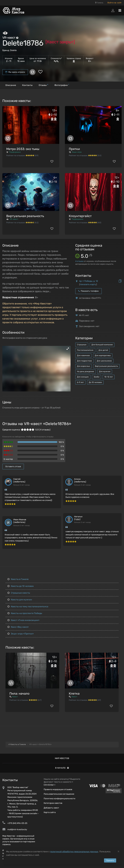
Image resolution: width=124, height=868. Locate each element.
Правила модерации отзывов (58, 789)
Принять (110, 860)
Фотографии (62, 85)
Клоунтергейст (80, 216)
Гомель (99, 3)
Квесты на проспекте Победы (25, 613)
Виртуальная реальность (25, 216)
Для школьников (104, 361)
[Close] (118, 851)
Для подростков (84, 361)
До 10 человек (95, 382)
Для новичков (83, 355)
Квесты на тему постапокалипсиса (28, 607)
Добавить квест (51, 808)
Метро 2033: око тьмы (23, 149)
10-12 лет (109, 377)
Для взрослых (83, 366)
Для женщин (83, 377)
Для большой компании (102, 345)
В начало (62, 768)
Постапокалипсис (85, 350)
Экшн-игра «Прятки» (21, 634)
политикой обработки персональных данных (74, 852)
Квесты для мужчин (20, 600)
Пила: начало (19, 693)
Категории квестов (53, 803)
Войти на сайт (115, 3)
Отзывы (43, 85)
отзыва (79, 261)
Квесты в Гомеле (18, 579)
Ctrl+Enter (49, 785)
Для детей (103, 350)
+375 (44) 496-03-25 (17, 823)
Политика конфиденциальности (59, 798)
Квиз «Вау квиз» (18, 627)
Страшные (82, 345)
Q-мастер (8, 459)
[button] (68, 349)
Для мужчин (105, 371)
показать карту (88, 284)
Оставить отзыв (13, 466)
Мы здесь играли (15, 72)
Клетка (74, 693)
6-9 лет (80, 382)
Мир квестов (62, 758)
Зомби (96, 377)
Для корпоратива (103, 355)
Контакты (27, 85)
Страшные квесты (19, 593)
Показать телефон (88, 291)
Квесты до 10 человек (21, 586)
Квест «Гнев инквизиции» (23, 620)
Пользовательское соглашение (59, 794)
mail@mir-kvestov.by (17, 829)
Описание (11, 85)
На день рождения (85, 371)
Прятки (74, 149)
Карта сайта (50, 812)
